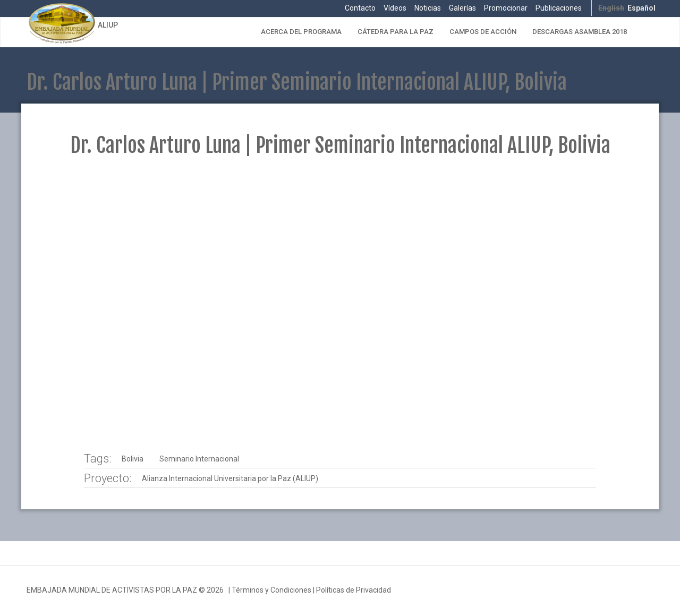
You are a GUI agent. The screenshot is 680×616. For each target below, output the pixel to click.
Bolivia (133, 459)
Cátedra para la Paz (396, 32)
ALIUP (108, 25)
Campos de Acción (483, 32)
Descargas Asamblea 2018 (580, 32)
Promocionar (506, 8)
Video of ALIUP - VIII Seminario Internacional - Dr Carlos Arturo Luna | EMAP (340, 305)
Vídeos (395, 8)
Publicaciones (559, 8)
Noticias (428, 8)
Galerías (462, 8)
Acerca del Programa (301, 32)
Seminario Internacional (199, 459)
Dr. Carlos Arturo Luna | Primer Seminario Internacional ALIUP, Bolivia (340, 145)
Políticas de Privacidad (354, 590)
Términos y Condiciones (271, 590)
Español (641, 8)
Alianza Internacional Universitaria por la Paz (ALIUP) (230, 478)
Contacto (360, 8)
